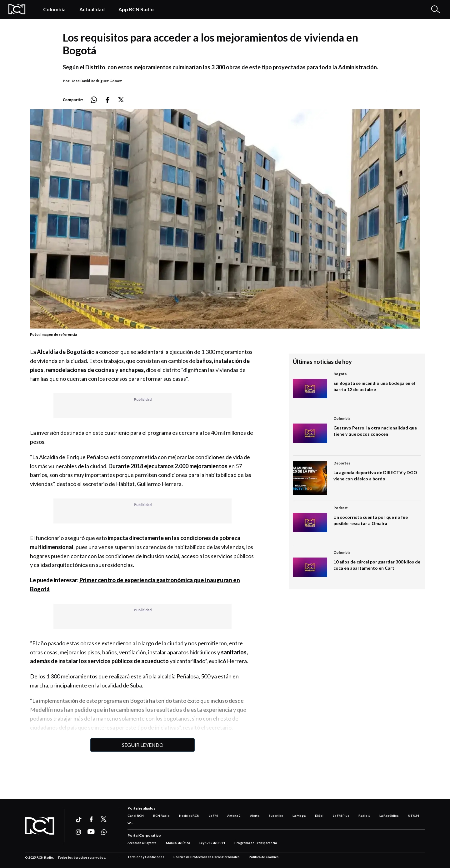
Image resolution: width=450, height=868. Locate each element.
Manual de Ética (178, 843)
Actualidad (92, 9)
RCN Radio (161, 816)
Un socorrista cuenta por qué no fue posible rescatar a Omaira (371, 520)
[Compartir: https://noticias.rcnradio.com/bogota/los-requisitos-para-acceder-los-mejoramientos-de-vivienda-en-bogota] (97, 100)
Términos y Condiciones (146, 857)
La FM (213, 816)
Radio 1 (364, 816)
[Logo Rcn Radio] (19, 9)
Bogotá (340, 374)
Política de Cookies (264, 857)
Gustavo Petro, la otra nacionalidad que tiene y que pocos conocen (375, 431)
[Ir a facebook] (91, 819)
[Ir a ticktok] (78, 820)
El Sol (319, 816)
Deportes (342, 463)
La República (389, 816)
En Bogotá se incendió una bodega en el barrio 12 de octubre (374, 386)
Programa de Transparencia (256, 843)
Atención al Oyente (142, 843)
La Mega (299, 816)
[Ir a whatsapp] (104, 832)
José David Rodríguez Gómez (97, 81)
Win (130, 823)
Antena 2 (234, 816)
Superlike (276, 816)
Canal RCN (136, 816)
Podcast (341, 508)
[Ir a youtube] (91, 832)
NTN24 (413, 816)
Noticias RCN (189, 816)
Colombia (54, 9)
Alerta (255, 816)
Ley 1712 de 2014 (212, 843)
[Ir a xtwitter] (104, 819)
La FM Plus (341, 816)
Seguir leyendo (143, 745)
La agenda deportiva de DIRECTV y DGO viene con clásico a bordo (375, 476)
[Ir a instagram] (78, 832)
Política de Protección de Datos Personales (206, 857)
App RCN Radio (136, 9)
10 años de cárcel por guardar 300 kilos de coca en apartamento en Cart (377, 565)
